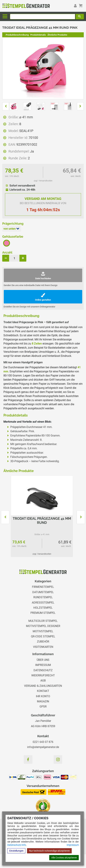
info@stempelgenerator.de (43, 747)
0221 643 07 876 (43, 742)
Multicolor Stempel (43, 621)
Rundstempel (43, 597)
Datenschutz (43, 670)
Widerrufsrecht (43, 675)
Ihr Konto (43, 696)
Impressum (73, 845)
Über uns (43, 660)
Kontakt (43, 691)
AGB (43, 681)
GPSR (43, 707)
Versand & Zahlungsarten (43, 686)
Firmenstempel (43, 587)
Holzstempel (43, 608)
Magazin (43, 701)
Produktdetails (38, 35)
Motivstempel (43, 631)
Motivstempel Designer (43, 626)
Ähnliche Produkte (57, 35)
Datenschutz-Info (17, 845)
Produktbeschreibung (17, 35)
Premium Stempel (43, 613)
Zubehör (43, 642)
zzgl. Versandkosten (43, 181)
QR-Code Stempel (43, 636)
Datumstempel (43, 592)
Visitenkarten (43, 647)
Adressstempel (43, 603)
